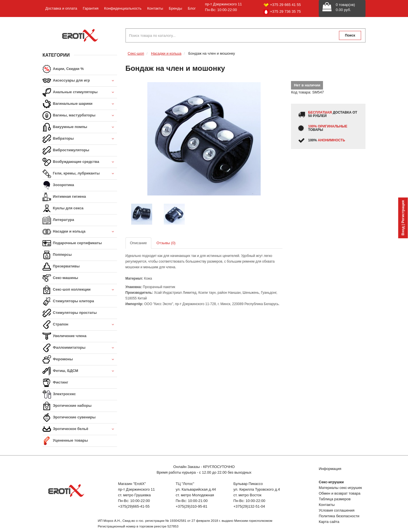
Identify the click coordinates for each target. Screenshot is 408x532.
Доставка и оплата (61, 8)
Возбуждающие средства (80, 162)
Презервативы (61, 267)
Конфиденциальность (123, 8)
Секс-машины (60, 278)
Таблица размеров (335, 499)
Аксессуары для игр (80, 81)
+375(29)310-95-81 (192, 506)
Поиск (350, 35)
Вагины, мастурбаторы (80, 116)
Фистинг (55, 383)
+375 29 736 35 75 (282, 12)
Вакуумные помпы (80, 127)
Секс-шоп (136, 53)
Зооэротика (58, 185)
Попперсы (57, 255)
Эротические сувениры (69, 418)
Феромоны (80, 360)
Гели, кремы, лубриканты (80, 174)
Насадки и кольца (80, 232)
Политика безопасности (339, 516)
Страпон (80, 325)
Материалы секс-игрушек (340, 488)
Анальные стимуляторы (80, 92)
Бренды (176, 8)
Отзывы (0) (166, 243)
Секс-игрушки (331, 482)
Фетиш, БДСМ (80, 371)
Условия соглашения (337, 510)
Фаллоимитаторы (80, 348)
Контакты (155, 8)
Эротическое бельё (80, 429)
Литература (58, 220)
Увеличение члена (64, 336)
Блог (192, 8)
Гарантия (91, 8)
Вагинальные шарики (80, 104)
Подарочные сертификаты (72, 243)
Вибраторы (80, 139)
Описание (139, 243)
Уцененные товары (65, 441)
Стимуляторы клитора (68, 301)
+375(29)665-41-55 (134, 506)
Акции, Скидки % (63, 69)
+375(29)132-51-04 (249, 506)
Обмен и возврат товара (340, 493)
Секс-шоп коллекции (80, 290)
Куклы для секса (63, 208)
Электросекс (59, 394)
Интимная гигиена (64, 197)
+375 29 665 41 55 (282, 5)
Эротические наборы (67, 406)
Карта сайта (329, 522)
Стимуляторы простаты (70, 313)
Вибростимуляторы (66, 150)
